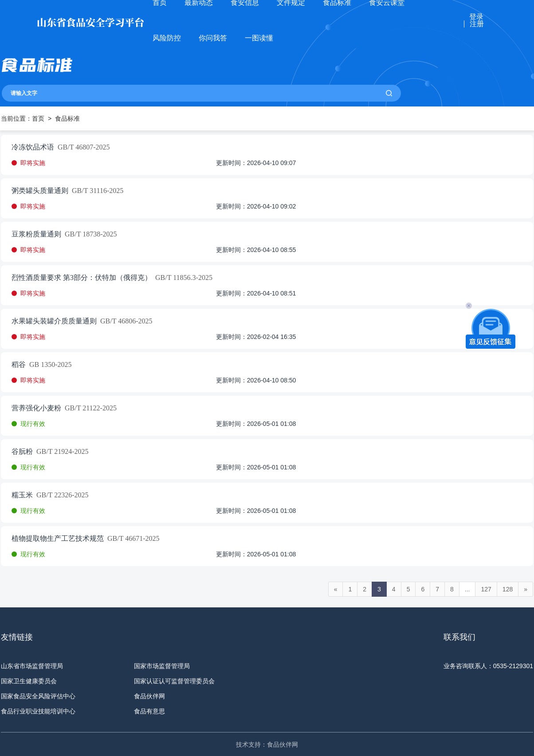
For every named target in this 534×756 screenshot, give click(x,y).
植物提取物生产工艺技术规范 (58, 539)
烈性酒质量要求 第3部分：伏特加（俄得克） (82, 278)
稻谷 (19, 365)
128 (508, 589)
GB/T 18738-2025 (89, 234)
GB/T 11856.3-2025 (182, 278)
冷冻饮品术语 (33, 147)
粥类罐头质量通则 (40, 191)
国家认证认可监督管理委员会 (174, 681)
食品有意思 (149, 711)
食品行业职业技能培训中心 (38, 711)
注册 (477, 24)
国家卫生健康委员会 (29, 681)
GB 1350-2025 (49, 365)
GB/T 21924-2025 (61, 452)
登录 (476, 17)
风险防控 (167, 38)
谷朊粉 (22, 452)
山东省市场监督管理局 (32, 666)
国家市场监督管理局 (162, 666)
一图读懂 (259, 38)
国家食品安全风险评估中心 (38, 696)
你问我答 (213, 38)
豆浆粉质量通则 (36, 234)
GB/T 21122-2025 (89, 408)
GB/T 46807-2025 (82, 147)
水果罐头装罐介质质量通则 (54, 321)
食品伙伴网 (149, 696)
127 (486, 589)
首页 (38, 118)
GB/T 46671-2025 (132, 539)
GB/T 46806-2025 (124, 321)
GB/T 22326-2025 (61, 495)
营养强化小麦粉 (36, 408)
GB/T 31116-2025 (96, 191)
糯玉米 (22, 495)
